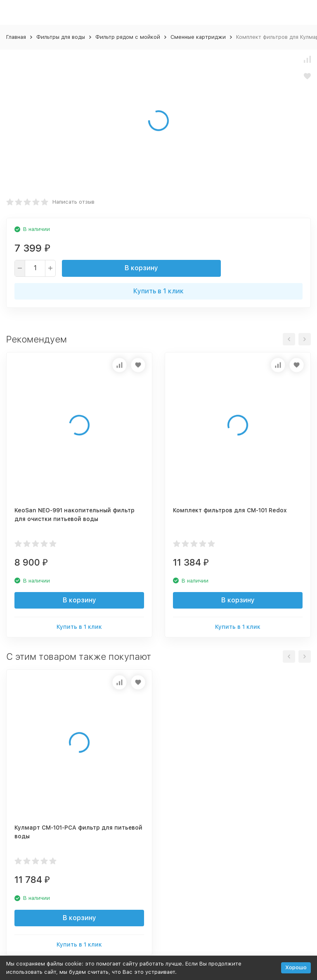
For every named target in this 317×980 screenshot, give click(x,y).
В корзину (141, 268)
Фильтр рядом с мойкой (128, 37)
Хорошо (296, 967)
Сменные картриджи (198, 37)
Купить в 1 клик (158, 291)
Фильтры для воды (61, 37)
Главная (16, 37)
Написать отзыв (73, 202)
